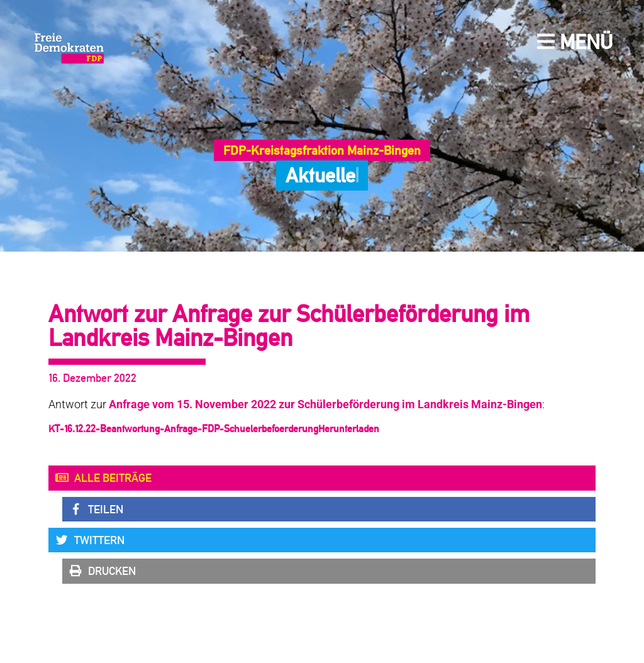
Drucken (102, 571)
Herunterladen (349, 429)
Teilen (96, 510)
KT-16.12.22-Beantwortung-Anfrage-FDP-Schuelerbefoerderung (183, 429)
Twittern (90, 540)
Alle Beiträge (103, 478)
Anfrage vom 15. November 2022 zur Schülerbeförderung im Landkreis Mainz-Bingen (325, 404)
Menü (575, 42)
